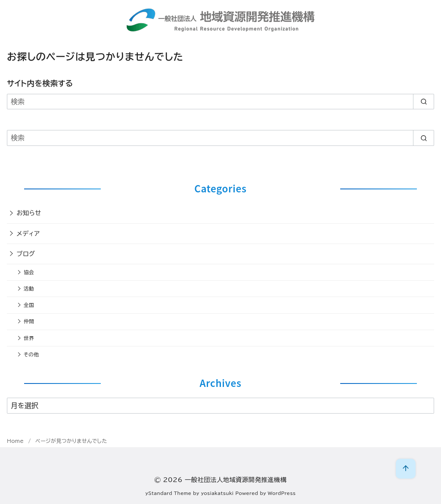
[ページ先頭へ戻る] (406, 469)
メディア (28, 233)
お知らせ (29, 213)
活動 (29, 289)
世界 (29, 338)
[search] (424, 102)
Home (16, 441)
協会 (29, 272)
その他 (31, 354)
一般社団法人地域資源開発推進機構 (236, 480)
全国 (29, 305)
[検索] (220, 102)
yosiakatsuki (217, 493)
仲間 (29, 321)
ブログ (26, 254)
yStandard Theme (169, 493)
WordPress (282, 493)
